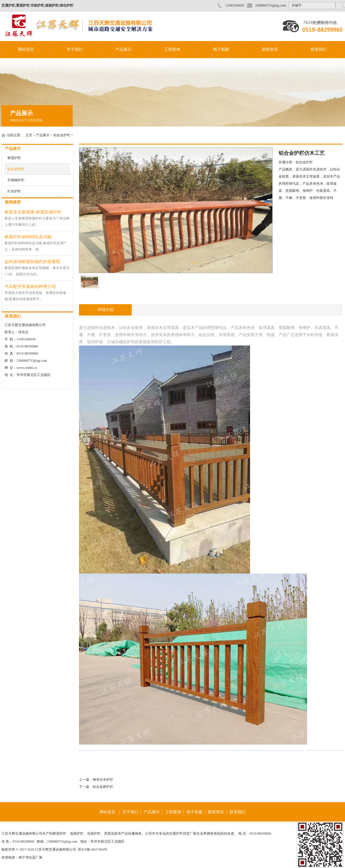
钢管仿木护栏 (103, 780)
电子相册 (221, 49)
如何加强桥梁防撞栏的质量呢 (32, 262)
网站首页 (26, 49)
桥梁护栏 (14, 158)
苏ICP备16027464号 (93, 849)
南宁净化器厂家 (31, 857)
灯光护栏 (14, 191)
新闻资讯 (270, 49)
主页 (29, 135)
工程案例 (172, 49)
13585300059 (235, 5)
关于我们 (75, 49)
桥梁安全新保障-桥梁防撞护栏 (33, 212)
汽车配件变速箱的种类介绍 (30, 286)
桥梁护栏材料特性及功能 (28, 237)
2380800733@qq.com (270, 5)
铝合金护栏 (62, 135)
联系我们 (318, 49)
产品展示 (123, 49)
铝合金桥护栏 (103, 787)
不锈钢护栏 (16, 180)
